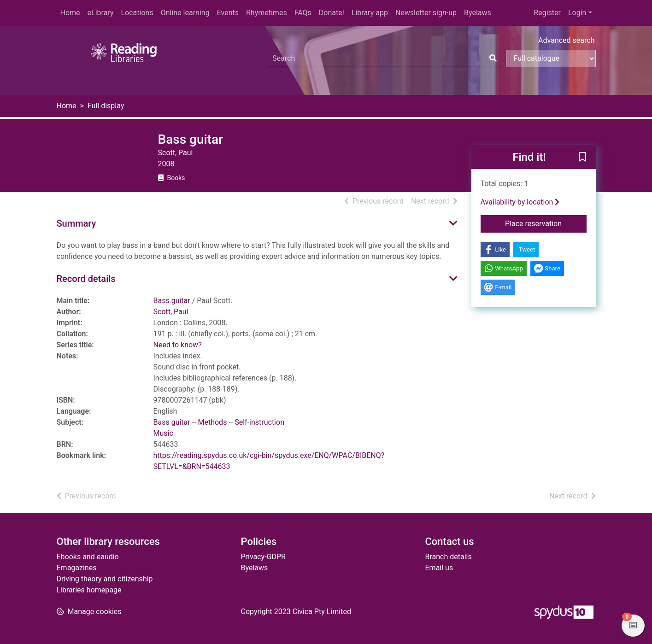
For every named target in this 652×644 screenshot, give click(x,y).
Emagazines (77, 568)
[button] (582, 158)
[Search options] (551, 59)
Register (547, 13)
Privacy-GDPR (263, 557)
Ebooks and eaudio (88, 557)
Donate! (332, 13)
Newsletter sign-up (426, 13)
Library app (370, 13)
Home (70, 13)
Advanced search (566, 40)
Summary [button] (76, 223)
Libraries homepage (89, 590)
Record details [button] (86, 279)
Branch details (449, 557)
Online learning (185, 13)
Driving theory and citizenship (105, 579)
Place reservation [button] (546, 223)
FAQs (303, 13)
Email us (439, 568)
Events (228, 13)
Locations (137, 13)
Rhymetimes (267, 13)
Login (577, 13)
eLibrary (101, 13)
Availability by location (520, 202)
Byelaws (478, 13)
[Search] (493, 59)
